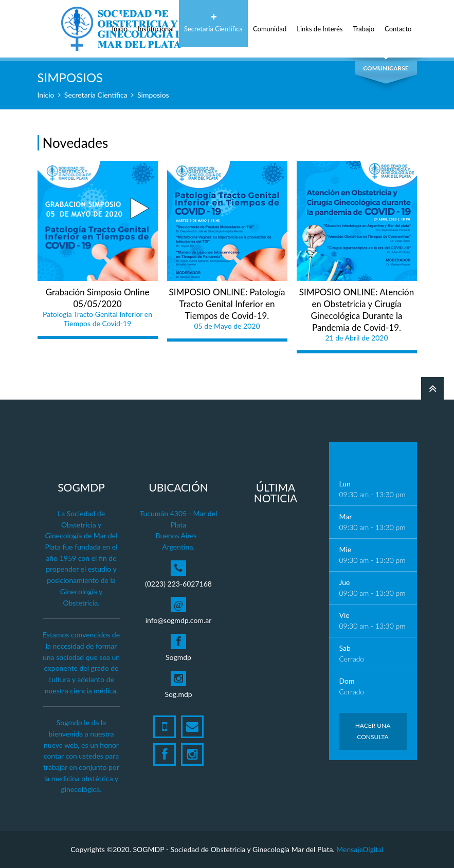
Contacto (398, 23)
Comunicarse (386, 68)
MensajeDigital (360, 849)
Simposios (153, 95)
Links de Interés (320, 23)
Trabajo (364, 23)
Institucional (156, 23)
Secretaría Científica (213, 23)
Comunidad (270, 23)
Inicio (120, 23)
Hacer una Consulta (373, 731)
